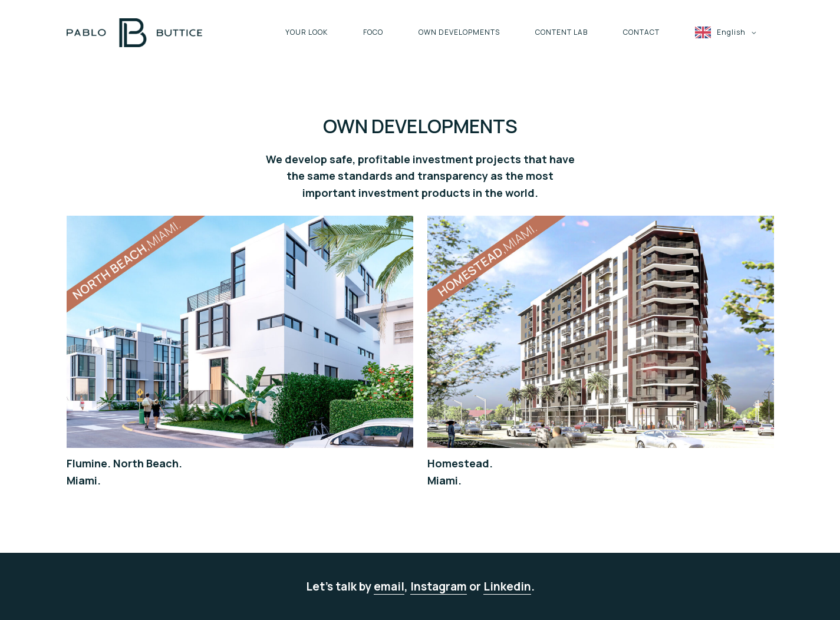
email (389, 586)
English (731, 32)
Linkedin (507, 586)
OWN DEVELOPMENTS (459, 32)
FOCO (373, 32)
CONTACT (641, 32)
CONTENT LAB (561, 32)
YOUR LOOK (307, 32)
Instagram (439, 586)
